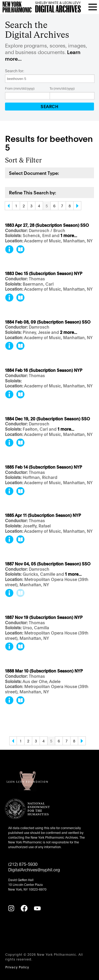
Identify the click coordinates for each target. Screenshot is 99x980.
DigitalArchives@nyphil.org (34, 869)
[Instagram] (11, 908)
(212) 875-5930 (23, 864)
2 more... (69, 332)
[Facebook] (24, 908)
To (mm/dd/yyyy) (62, 88)
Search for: (15, 71)
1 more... (69, 236)
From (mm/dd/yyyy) (20, 88)
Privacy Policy (17, 967)
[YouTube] (37, 908)
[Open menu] (93, 7)
